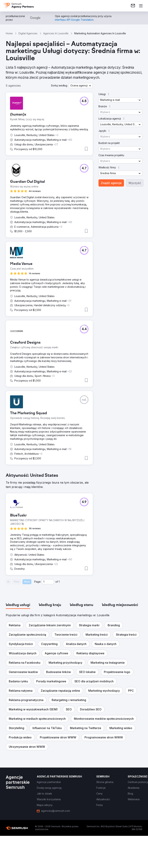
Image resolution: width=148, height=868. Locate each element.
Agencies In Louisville (56, 33)
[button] (81, 86)
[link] (133, 6)
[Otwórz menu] (141, 6)
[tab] (18, 605)
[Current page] (48, 582)
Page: (38, 582)
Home (9, 33)
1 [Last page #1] (59, 582)
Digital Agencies (28, 33)
